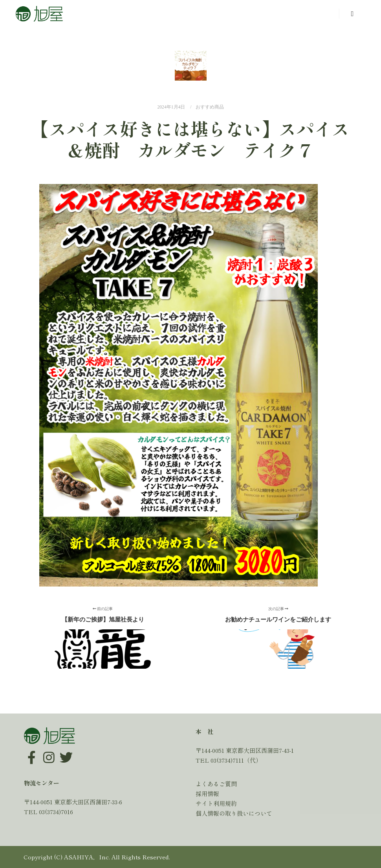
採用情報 (207, 794)
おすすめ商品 (210, 107)
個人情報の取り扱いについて (234, 813)
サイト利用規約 (216, 803)
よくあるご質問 (216, 784)
